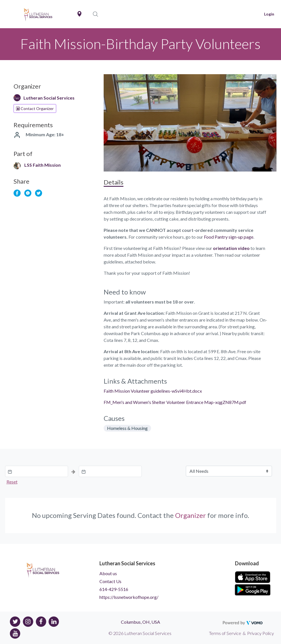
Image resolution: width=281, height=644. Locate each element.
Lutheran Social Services (49, 98)
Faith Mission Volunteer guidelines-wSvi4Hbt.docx (153, 391)
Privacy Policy (261, 633)
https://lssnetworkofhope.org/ (129, 597)
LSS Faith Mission (43, 165)
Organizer (190, 515)
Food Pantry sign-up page (229, 237)
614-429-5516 (114, 589)
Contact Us (110, 581)
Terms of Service (225, 633)
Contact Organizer (35, 108)
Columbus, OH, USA (140, 622)
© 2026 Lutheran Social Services (140, 633)
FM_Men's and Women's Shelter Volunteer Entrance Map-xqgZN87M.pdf (175, 402)
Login (269, 14)
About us (108, 573)
